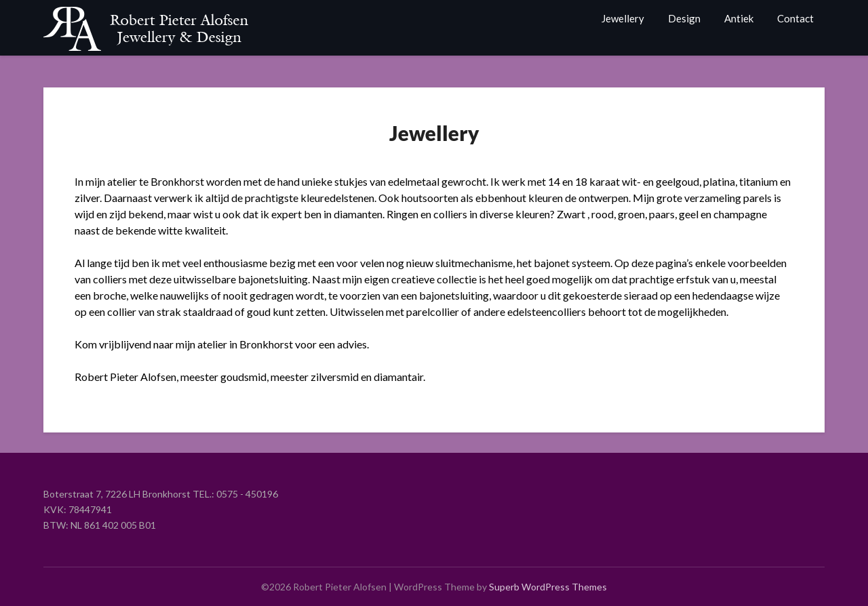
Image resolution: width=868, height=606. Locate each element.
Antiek (739, 18)
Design (684, 18)
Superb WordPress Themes (548, 587)
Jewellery (623, 18)
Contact (795, 18)
